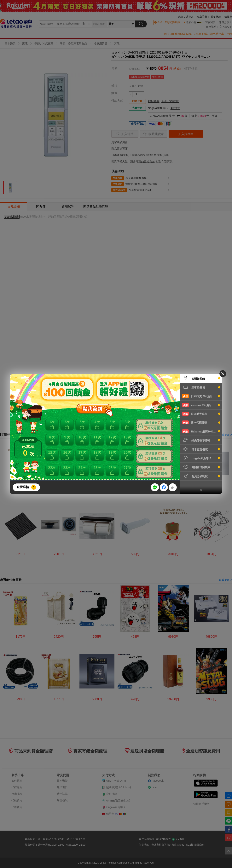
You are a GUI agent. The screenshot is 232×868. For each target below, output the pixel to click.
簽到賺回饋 (201, 378)
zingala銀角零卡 (201, 458)
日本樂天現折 (201, 414)
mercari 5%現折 (201, 405)
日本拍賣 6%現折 (201, 396)
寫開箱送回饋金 (201, 467)
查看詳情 (23, 487)
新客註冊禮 (201, 387)
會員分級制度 (201, 476)
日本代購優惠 (201, 422)
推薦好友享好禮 (201, 440)
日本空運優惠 (201, 449)
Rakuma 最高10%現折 (201, 431)
